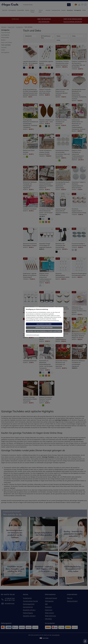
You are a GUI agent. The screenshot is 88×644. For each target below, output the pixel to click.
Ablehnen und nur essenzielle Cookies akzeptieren (44, 331)
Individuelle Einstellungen (33, 335)
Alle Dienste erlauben (44, 324)
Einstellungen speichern (44, 328)
